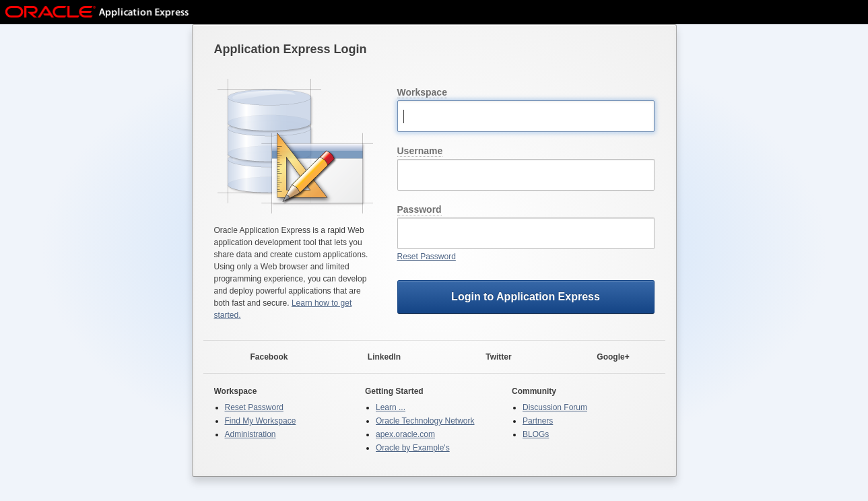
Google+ (605, 358)
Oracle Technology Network (425, 421)
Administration (251, 434)
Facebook (261, 358)
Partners (538, 421)
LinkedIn (376, 358)
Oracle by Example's (413, 448)
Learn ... (391, 407)
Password (420, 209)
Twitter (490, 358)
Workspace (422, 92)
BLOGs (536, 434)
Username (420, 151)
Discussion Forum (555, 407)
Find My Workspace (261, 421)
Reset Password (427, 257)
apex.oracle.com (405, 434)
